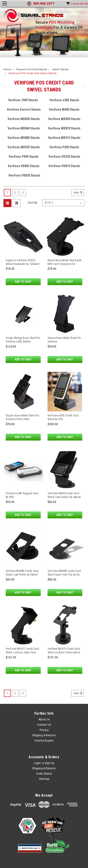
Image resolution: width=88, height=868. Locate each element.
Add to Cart (23, 282)
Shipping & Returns (44, 735)
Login (37, 763)
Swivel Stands (60, 69)
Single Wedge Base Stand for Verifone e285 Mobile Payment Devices (23, 342)
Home (7, 69)
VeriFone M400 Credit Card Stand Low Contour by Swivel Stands (64, 497)
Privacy (44, 730)
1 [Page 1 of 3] (7, 193)
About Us (44, 719)
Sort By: (33, 203)
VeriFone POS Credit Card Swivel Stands (32, 73)
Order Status (44, 774)
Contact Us (44, 725)
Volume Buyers (44, 741)
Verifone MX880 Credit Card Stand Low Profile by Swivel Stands (22, 575)
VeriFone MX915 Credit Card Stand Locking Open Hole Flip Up (22, 652)
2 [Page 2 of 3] (15, 193)
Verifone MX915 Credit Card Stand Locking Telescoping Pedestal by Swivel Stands (64, 652)
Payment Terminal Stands (32, 69)
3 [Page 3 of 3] (23, 193)
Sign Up (49, 763)
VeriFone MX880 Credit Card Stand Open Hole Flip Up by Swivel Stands (64, 575)
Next (79, 193)
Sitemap (44, 779)
